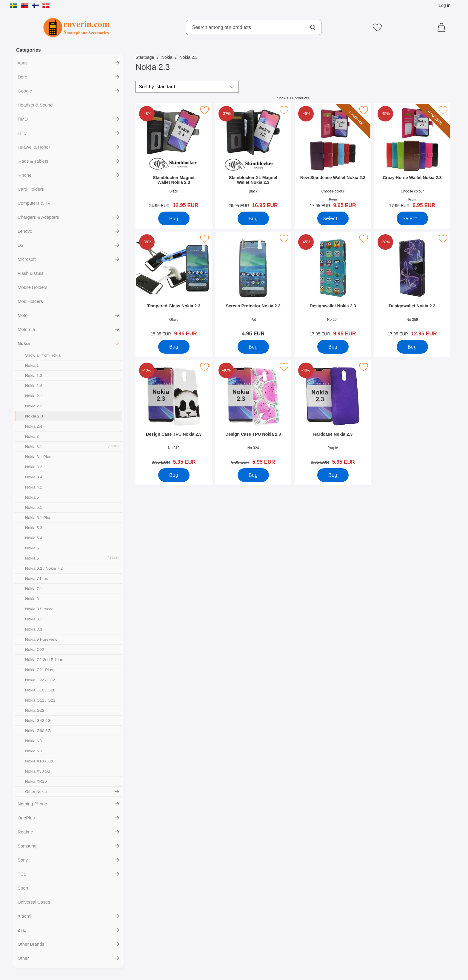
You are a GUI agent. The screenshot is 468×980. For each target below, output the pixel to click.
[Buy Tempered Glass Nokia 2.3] (174, 347)
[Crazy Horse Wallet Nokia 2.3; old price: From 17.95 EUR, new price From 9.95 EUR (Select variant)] (412, 158)
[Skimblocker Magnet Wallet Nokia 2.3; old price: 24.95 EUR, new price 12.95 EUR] (174, 158)
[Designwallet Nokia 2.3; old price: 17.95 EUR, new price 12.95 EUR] (412, 286)
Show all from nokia (43, 355)
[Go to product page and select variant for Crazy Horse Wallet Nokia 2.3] (412, 218)
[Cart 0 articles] (443, 27)
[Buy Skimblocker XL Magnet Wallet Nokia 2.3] (253, 218)
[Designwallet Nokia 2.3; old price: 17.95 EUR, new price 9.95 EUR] (333, 286)
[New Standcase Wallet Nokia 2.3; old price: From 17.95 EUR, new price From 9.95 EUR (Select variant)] (333, 158)
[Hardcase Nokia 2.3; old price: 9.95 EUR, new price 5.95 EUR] (333, 414)
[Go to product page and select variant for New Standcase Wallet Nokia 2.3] (333, 218)
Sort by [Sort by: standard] (157, 87)
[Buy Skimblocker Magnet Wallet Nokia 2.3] (174, 218)
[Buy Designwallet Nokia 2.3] (333, 347)
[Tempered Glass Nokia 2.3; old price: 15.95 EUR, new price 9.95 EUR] (174, 286)
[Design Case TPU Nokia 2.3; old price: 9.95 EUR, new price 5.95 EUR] (174, 414)
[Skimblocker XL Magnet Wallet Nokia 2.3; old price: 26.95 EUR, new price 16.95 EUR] (253, 158)
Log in (445, 5)
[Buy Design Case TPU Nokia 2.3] (174, 475)
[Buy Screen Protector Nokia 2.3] (253, 347)
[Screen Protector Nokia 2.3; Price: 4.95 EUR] (253, 286)
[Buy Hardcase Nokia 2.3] (333, 475)
